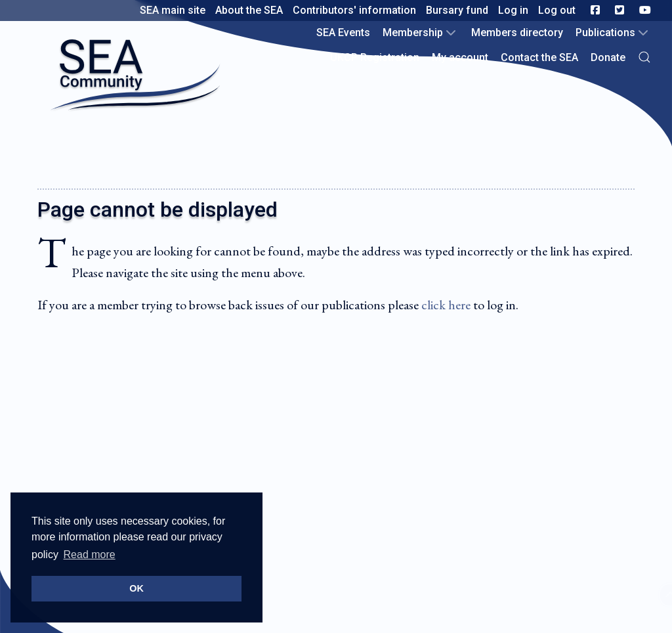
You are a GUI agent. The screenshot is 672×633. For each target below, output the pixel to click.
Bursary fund (457, 10)
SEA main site (173, 10)
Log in (513, 10)
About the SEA (249, 10)
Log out (557, 10)
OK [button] (136, 588)
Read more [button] (90, 555)
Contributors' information (354, 10)
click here (446, 305)
